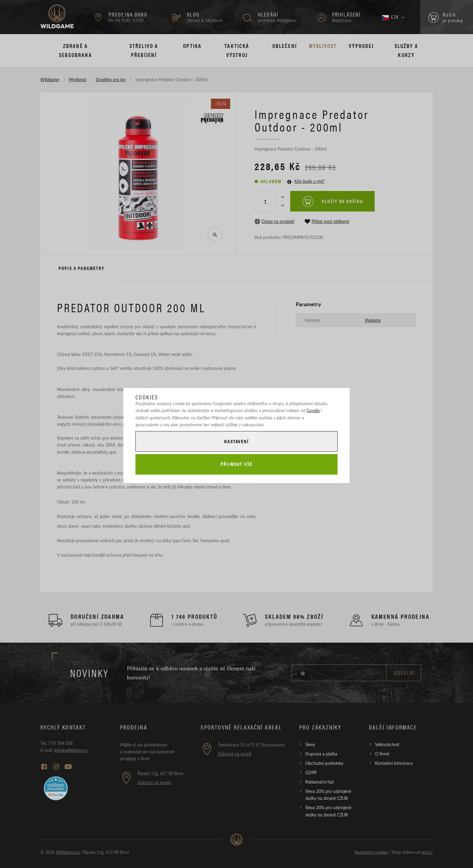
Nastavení (237, 441)
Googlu (313, 410)
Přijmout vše (237, 464)
